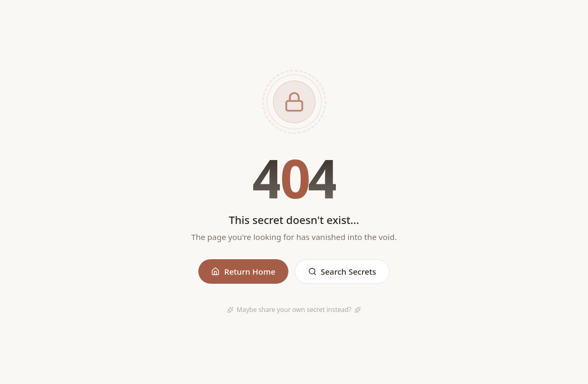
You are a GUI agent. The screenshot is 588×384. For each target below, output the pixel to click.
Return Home (243, 271)
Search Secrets (342, 271)
